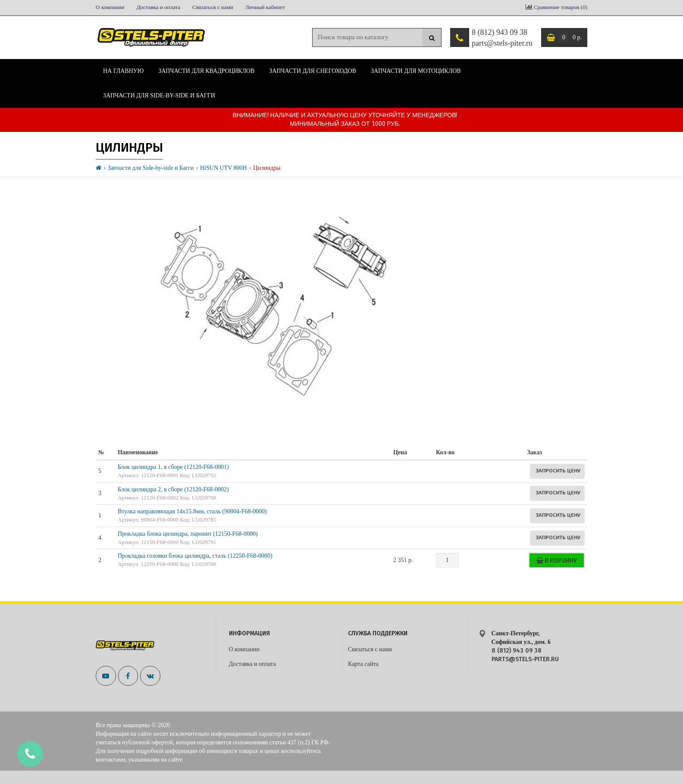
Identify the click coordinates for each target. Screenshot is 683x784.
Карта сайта (363, 664)
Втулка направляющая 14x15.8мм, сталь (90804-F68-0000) (192, 511)
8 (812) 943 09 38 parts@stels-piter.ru (502, 38)
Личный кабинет (265, 7)
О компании (110, 7)
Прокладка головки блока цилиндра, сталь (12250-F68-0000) (195, 556)
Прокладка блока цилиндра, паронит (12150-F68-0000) (188, 534)
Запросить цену (558, 470)
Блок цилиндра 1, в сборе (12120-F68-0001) (173, 467)
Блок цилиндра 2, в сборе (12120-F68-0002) (173, 489)
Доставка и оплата (158, 7)
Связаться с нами (213, 7)
